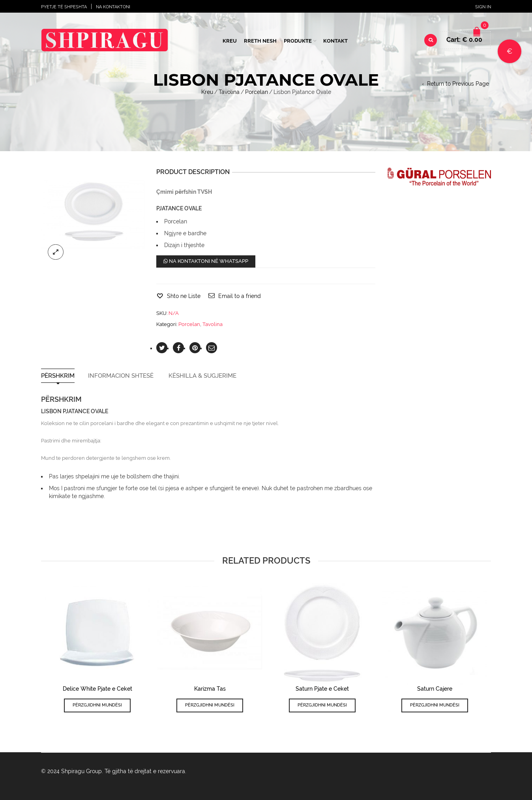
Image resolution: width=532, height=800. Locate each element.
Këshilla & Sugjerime (202, 376)
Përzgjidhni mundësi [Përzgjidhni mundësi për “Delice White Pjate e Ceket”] (97, 705)
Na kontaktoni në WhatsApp (206, 261)
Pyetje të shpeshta (64, 7)
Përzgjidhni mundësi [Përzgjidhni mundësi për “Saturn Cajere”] (435, 705)
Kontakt (335, 41)
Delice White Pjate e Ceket (97, 689)
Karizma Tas (210, 689)
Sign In (483, 7)
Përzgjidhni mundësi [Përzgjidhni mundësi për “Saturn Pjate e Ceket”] (322, 705)
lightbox (56, 252)
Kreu (230, 41)
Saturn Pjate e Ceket (322, 689)
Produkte (298, 41)
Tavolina (229, 92)
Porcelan (257, 92)
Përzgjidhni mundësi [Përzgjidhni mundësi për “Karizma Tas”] (210, 705)
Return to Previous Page (458, 84)
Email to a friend (240, 296)
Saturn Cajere (435, 689)
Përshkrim (58, 376)
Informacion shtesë (121, 376)
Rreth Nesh (260, 41)
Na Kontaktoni (113, 7)
